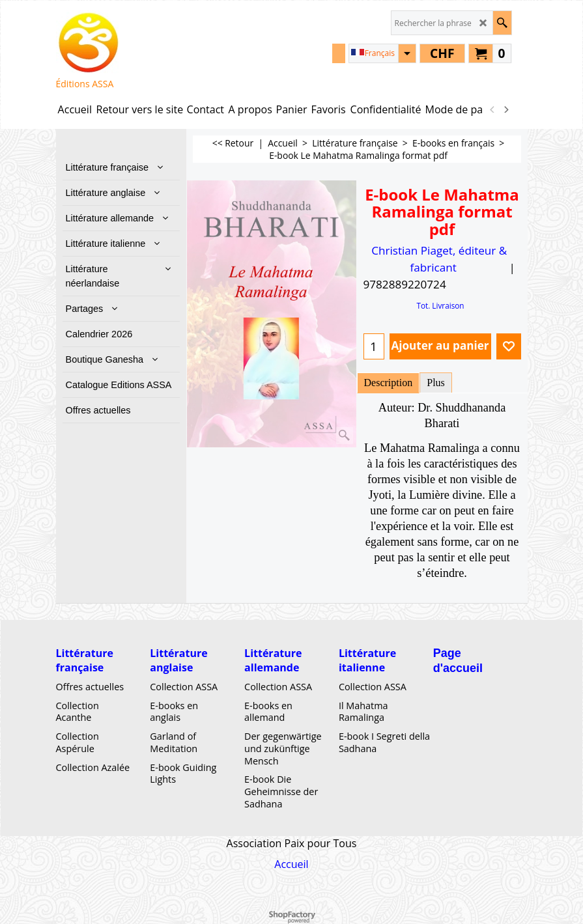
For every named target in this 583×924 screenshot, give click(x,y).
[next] (506, 109)
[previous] (493, 109)
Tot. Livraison (440, 305)
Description (389, 383)
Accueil (291, 864)
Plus (436, 383)
